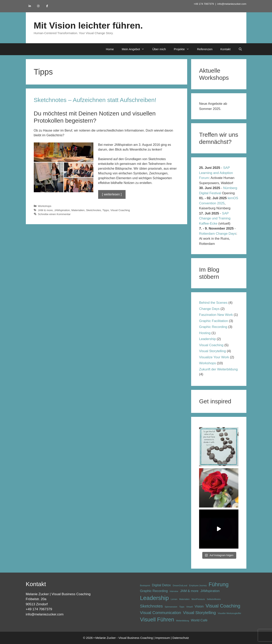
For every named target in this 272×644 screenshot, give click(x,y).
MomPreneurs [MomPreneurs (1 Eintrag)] (198, 599)
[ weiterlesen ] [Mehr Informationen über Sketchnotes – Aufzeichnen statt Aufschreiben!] (112, 194)
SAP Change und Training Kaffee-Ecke (215, 218)
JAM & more (45, 210)
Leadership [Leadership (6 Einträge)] (154, 598)
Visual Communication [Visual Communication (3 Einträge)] (161, 613)
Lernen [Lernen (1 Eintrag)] (174, 599)
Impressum (163, 638)
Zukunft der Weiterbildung (218, 369)
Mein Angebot (135, 49)
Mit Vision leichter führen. (88, 25)
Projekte (183, 49)
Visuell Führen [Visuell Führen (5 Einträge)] (157, 620)
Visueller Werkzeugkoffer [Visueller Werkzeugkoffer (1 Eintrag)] (229, 613)
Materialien (78, 210)
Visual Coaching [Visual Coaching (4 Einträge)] (223, 606)
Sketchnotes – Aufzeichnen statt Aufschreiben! (95, 100)
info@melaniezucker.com (232, 4)
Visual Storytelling (212, 351)
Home (110, 49)
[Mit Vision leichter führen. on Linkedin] (30, 6)
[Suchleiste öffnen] (240, 49)
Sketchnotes (93, 210)
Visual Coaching (120, 210)
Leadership (207, 339)
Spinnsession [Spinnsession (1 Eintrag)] (171, 607)
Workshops (45, 206)
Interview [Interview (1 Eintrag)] (174, 591)
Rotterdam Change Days (218, 234)
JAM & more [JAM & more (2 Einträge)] (189, 591)
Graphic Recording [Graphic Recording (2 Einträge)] (154, 591)
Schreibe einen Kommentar (54, 214)
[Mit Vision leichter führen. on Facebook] (47, 6)
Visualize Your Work (214, 357)
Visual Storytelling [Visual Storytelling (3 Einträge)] (199, 613)
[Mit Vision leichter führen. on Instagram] (38, 6)
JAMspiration (62, 210)
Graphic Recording (213, 327)
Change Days (209, 309)
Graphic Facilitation (214, 321)
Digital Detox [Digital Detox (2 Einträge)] (161, 585)
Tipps (106, 210)
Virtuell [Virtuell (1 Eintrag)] (189, 607)
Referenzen (205, 49)
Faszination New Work (216, 315)
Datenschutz (181, 638)
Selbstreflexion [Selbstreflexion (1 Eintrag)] (214, 599)
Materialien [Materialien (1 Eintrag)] (184, 599)
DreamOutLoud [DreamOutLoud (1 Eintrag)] (180, 585)
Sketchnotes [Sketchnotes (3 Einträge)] (151, 606)
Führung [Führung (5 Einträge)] (219, 584)
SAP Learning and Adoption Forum (216, 173)
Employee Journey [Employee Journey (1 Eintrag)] (198, 585)
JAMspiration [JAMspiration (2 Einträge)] (210, 591)
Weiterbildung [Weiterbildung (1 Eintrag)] (182, 621)
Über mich (159, 49)
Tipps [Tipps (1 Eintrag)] (182, 607)
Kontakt (225, 49)
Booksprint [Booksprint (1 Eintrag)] (145, 585)
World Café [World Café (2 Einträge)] (199, 620)
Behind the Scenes (213, 303)
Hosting (205, 333)
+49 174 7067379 (204, 4)
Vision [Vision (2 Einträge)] (199, 606)
